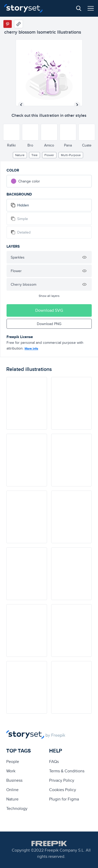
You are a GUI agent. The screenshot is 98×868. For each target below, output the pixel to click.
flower (49, 155)
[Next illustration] (77, 105)
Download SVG (49, 310)
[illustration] (27, 403)
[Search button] (79, 8)
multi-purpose (71, 155)
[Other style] (11, 132)
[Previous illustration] (21, 105)
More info (31, 349)
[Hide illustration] (84, 257)
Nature (20, 155)
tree (34, 155)
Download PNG (49, 324)
